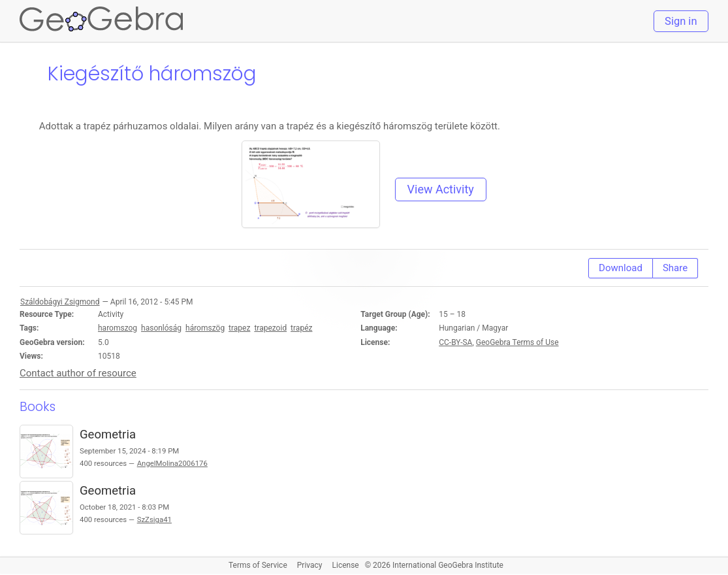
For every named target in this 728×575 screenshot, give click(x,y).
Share (675, 268)
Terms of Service (258, 565)
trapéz (301, 328)
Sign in (681, 21)
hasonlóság (161, 328)
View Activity (441, 189)
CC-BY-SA (455, 342)
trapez (239, 328)
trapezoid (270, 328)
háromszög (205, 328)
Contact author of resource (78, 373)
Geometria (108, 435)
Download (621, 268)
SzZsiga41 (154, 519)
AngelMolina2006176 (172, 463)
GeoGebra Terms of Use (517, 342)
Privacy (310, 565)
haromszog (118, 328)
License (346, 565)
